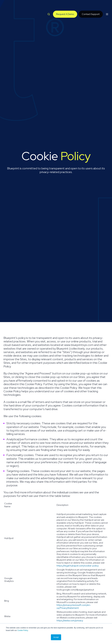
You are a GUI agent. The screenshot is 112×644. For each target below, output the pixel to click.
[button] (49, 6)
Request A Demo (65, 6)
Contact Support (91, 6)
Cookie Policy (23, 630)
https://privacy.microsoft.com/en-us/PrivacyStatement (74, 606)
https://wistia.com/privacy (70, 621)
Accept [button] (56, 637)
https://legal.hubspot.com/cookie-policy (78, 566)
